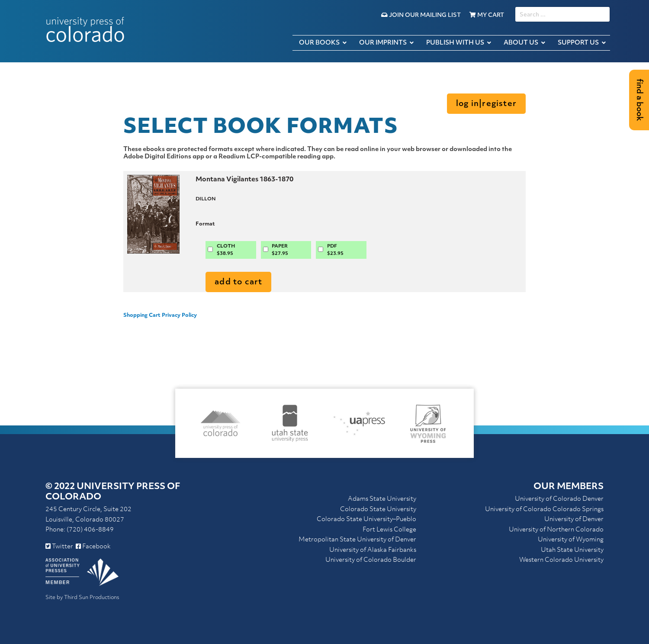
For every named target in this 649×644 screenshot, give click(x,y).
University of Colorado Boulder (371, 560)
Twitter (59, 547)
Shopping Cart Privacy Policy (160, 316)
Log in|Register (486, 104)
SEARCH (515, 7)
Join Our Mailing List (421, 15)
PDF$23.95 (335, 250)
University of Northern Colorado (556, 530)
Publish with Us (455, 43)
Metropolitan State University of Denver (357, 540)
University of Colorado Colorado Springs (544, 510)
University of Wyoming (571, 540)
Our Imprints (383, 43)
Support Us (578, 43)
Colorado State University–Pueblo (366, 520)
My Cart (487, 15)
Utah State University (572, 550)
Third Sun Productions (92, 598)
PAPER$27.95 (280, 250)
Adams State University (382, 499)
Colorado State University (378, 510)
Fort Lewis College (389, 530)
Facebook (93, 547)
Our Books (319, 43)
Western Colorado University (561, 560)
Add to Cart (238, 282)
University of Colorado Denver (559, 499)
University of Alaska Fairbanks (373, 550)
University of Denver (574, 520)
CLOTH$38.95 (226, 250)
